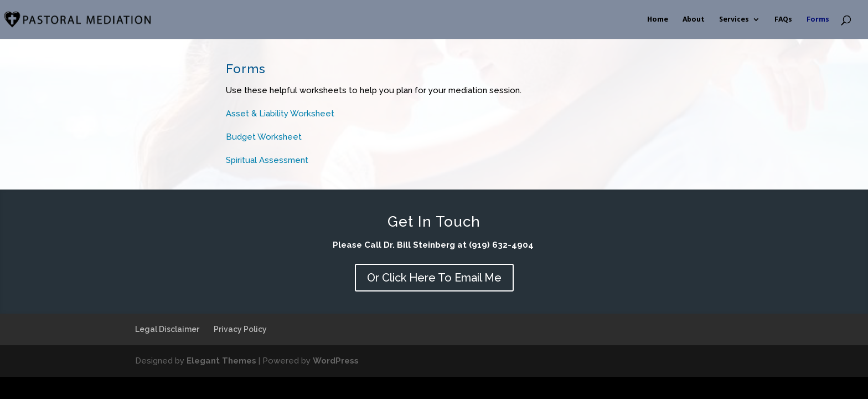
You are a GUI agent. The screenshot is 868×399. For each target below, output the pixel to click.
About (694, 19)
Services (734, 19)
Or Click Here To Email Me (434, 278)
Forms (818, 19)
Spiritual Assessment (268, 160)
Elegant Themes (221, 361)
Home (658, 19)
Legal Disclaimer (167, 329)
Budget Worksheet (264, 137)
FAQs (783, 19)
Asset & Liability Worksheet (280, 114)
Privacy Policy (240, 329)
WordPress (336, 361)
